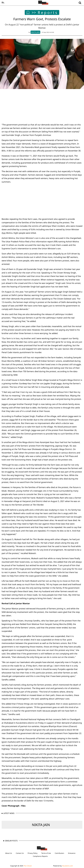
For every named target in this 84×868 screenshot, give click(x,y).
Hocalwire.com (67, 866)
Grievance (72, 853)
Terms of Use (46, 853)
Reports (48, 13)
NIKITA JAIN (41, 825)
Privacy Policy (33, 853)
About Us (9, 853)
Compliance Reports (40, 856)
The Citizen (28, 866)
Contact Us (20, 853)
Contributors (59, 853)
